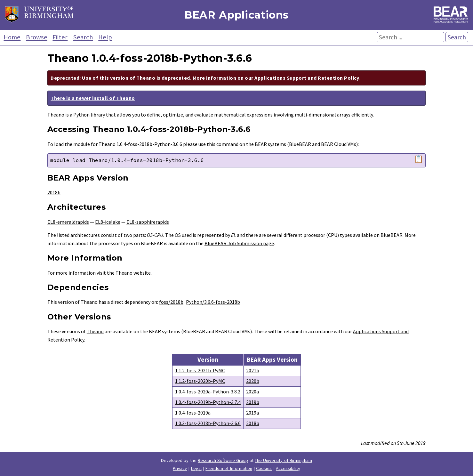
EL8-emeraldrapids (68, 222)
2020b (253, 381)
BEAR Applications (236, 15)
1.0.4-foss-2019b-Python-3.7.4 (208, 402)
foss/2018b (171, 302)
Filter (60, 37)
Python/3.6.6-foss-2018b (213, 302)
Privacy (180, 468)
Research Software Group (223, 460)
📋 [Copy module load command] (419, 159)
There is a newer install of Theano (93, 98)
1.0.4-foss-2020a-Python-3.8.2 (208, 391)
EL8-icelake (108, 222)
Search (83, 37)
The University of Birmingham (283, 460)
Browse (37, 37)
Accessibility (288, 468)
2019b (253, 402)
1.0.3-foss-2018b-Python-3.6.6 (208, 423)
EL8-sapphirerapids (148, 222)
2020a (253, 391)
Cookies (264, 468)
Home (12, 37)
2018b (54, 192)
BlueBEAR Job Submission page (239, 243)
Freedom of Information (229, 468)
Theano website (133, 273)
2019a (253, 413)
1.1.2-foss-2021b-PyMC (200, 370)
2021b (253, 370)
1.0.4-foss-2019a (193, 413)
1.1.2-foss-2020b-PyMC (200, 381)
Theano (95, 331)
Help (105, 37)
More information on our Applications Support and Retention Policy (276, 78)
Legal (196, 468)
